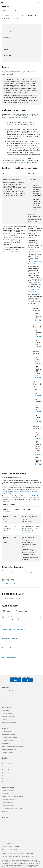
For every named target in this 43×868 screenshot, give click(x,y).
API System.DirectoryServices (12, 250)
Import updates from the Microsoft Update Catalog (35, 290)
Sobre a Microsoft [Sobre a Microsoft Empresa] (6, 823)
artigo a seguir (18, 99)
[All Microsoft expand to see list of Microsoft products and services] (2, 3)
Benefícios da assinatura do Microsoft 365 (14, 629)
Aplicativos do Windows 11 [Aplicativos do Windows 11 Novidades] (8, 702)
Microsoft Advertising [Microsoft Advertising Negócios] (7, 776)
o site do (22, 160)
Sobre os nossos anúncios (19, 856)
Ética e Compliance (30, 853)
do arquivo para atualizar (22, 573)
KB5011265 (39, 438)
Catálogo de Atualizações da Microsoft (35, 263)
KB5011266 (39, 396)
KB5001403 (35, 496)
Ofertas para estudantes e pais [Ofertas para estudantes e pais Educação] (9, 749)
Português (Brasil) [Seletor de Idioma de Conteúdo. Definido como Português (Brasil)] (9, 843)
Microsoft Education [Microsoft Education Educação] (7, 731)
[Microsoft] (21, 1)
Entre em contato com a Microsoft (10, 853)
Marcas (10, 856)
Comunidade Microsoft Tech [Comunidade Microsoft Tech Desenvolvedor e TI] (9, 799)
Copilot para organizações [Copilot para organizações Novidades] (8, 690)
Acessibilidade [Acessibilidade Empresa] (6, 838)
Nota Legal (5, 856)
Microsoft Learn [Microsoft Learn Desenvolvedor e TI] (6, 793)
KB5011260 (39, 464)
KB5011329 (39, 377)
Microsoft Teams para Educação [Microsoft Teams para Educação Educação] (10, 737)
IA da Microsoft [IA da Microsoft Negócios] (6, 761)
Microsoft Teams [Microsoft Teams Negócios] (6, 782)
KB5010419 (21, 116)
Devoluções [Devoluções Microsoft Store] (5, 720)
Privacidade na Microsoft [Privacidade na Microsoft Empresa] (8, 829)
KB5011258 (39, 320)
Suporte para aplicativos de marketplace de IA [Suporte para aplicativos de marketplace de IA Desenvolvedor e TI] (13, 796)
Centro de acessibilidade (9, 657)
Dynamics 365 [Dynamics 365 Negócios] (5, 770)
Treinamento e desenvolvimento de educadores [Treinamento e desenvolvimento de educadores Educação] (13, 746)
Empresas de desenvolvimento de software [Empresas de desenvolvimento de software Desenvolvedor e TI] (12, 808)
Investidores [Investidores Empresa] (5, 832)
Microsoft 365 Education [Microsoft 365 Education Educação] (8, 740)
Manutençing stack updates (10, 491)
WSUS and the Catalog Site (34, 282)
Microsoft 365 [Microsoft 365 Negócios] (5, 773)
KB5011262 (39, 454)
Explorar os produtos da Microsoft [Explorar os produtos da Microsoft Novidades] (10, 699)
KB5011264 (39, 363)
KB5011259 (39, 346)
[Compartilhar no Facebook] (3, 580)
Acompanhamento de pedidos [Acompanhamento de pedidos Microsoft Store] (9, 723)
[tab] (9, 612)
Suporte (4, 7)
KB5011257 (39, 337)
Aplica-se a (6, 22)
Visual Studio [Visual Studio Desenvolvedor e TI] (5, 811)
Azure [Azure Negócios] (4, 767)
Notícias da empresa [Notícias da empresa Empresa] (7, 826)
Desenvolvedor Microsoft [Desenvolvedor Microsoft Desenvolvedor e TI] (8, 790)
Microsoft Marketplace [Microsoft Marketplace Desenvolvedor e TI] (7, 802)
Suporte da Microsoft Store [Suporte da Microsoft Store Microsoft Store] (8, 717)
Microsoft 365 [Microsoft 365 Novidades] (5, 696)
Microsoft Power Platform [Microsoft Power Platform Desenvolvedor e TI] (8, 805)
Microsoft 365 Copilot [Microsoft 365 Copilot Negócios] (7, 779)
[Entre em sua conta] (40, 3)
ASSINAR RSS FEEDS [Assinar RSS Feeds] (10, 584)
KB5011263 (39, 412)
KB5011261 (39, 421)
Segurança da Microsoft (9, 648)
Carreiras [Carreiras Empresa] (4, 820)
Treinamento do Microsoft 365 (11, 639)
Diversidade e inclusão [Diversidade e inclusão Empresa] (7, 835)
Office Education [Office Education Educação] (6, 743)
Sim (15, 680)
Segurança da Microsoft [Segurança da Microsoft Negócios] (8, 764)
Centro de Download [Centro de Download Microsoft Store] (7, 714)
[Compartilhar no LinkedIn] (7, 580)
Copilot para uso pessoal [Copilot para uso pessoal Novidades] (8, 693)
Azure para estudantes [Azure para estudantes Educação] (7, 752)
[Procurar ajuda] (7, 2)
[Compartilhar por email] (11, 580)
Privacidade (22, 853)
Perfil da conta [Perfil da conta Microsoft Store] (6, 711)
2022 (36, 162)
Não (27, 680)
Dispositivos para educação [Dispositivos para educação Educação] (9, 734)
